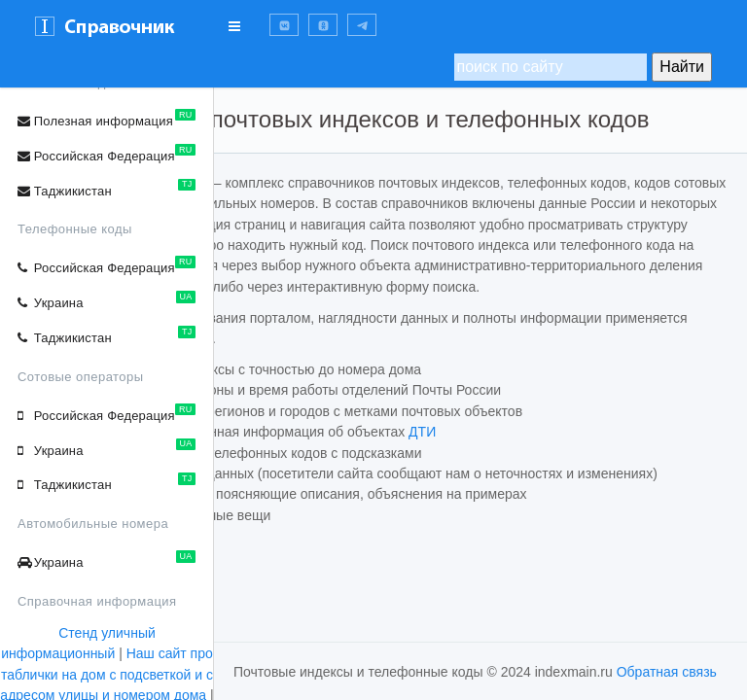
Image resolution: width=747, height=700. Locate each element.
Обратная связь (667, 672)
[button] (284, 25)
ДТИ (580, 499)
